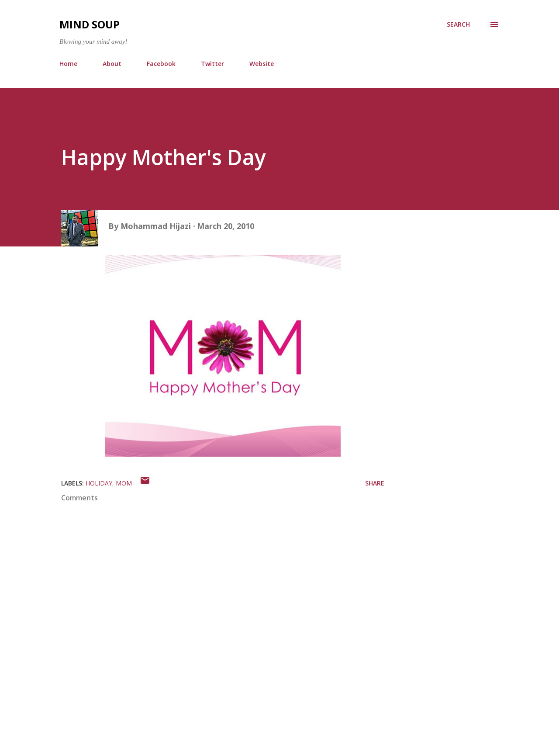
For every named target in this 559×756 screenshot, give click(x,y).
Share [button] (375, 483)
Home (68, 64)
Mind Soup (90, 24)
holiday (99, 483)
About (112, 64)
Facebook (161, 64)
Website (262, 64)
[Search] (458, 24)
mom (124, 483)
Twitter (212, 64)
